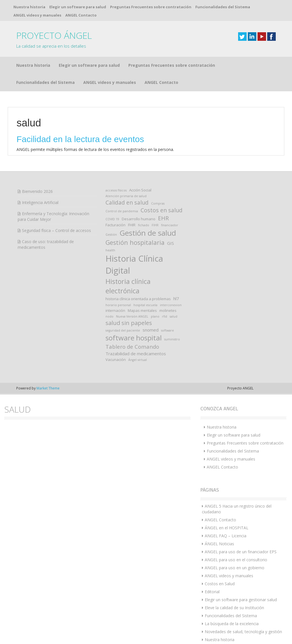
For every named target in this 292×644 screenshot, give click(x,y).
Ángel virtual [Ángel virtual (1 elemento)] (138, 330)
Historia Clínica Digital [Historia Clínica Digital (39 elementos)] (134, 235)
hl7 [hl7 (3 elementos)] (176, 269)
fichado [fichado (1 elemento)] (144, 195)
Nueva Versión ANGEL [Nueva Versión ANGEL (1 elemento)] (132, 287)
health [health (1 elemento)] (110, 221)
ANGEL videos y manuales (37, 15)
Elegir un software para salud (78, 7)
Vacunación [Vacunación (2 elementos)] (116, 330)
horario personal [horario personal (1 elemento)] (118, 275)
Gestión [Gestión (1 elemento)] (111, 205)
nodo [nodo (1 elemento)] (109, 287)
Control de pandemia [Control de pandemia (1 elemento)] (122, 181)
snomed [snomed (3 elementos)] (151, 300)
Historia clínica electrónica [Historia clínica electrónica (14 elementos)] (128, 256)
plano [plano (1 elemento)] (155, 287)
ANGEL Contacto (81, 15)
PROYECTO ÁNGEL (54, 35)
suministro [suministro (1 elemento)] (172, 310)
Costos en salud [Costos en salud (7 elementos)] (162, 180)
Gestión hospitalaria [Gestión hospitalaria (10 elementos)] (135, 213)
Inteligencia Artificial (40, 173)
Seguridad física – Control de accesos (56, 201)
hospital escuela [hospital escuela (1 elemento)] (145, 275)
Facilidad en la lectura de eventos (80, 109)
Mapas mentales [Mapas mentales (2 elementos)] (142, 281)
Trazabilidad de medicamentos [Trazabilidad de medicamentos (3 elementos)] (136, 324)
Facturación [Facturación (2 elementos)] (115, 195)
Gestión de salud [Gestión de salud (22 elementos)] (148, 203)
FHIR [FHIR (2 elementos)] (132, 195)
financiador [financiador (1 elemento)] (170, 195)
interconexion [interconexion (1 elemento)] (171, 275)
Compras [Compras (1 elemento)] (158, 174)
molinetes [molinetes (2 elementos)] (168, 281)
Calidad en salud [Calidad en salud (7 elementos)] (127, 173)
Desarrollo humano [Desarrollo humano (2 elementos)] (139, 189)
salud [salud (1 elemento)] (174, 287)
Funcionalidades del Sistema (223, 7)
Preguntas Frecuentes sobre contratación (151, 7)
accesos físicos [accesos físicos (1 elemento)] (116, 161)
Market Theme (48, 359)
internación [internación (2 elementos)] (115, 281)
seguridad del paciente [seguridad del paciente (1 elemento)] (123, 301)
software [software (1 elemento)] (168, 301)
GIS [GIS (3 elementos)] (171, 213)
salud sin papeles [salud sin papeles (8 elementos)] (129, 293)
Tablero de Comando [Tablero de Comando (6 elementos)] (132, 317)
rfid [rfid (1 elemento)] (165, 287)
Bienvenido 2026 (37, 162)
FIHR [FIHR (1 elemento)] (155, 195)
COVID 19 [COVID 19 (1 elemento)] (112, 189)
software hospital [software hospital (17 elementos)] (134, 308)
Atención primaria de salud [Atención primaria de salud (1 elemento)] (126, 166)
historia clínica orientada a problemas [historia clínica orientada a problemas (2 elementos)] (138, 269)
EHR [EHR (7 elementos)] (163, 188)
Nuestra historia (29, 7)
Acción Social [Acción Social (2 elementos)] (140, 160)
